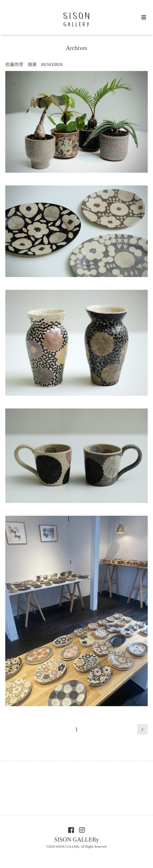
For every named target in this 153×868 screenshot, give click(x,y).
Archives (76, 48)
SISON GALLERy (77, 839)
